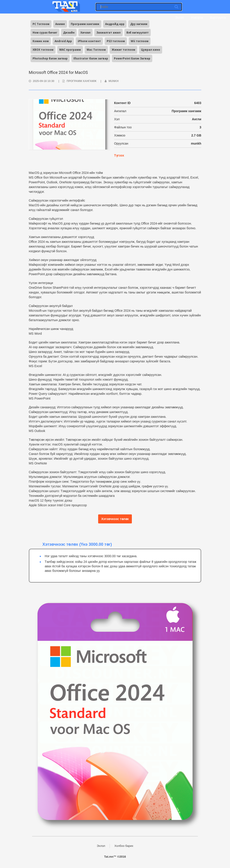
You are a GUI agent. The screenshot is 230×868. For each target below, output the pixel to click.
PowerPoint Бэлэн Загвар (132, 58)
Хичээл (85, 33)
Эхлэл (179, 18)
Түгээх (119, 155)
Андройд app (115, 24)
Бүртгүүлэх (218, 18)
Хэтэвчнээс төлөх (115, 519)
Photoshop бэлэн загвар (50, 58)
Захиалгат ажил (108, 33)
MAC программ (70, 50)
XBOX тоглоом (43, 50)
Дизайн (69, 33)
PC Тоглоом (41, 24)
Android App (63, 41)
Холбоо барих (124, 846)
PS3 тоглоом (116, 41)
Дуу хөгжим (139, 24)
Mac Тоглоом (96, 50)
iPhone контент (89, 41)
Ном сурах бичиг (45, 33)
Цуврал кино (151, 50)
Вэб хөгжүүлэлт (138, 33)
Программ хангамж (85, 24)
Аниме (60, 24)
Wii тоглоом (140, 41)
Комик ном (41, 41)
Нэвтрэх (197, 18)
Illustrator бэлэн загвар (91, 58)
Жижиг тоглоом (123, 50)
